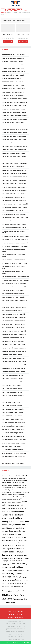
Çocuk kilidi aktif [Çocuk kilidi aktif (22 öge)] (8, 602)
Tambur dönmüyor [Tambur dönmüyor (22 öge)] (20, 599)
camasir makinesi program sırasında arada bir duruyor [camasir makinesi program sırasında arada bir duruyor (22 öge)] (13, 552)
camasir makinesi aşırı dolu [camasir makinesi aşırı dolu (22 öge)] (13, 512)
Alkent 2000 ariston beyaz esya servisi (8, 35)
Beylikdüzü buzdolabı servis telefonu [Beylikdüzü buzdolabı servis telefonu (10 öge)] (10, 499)
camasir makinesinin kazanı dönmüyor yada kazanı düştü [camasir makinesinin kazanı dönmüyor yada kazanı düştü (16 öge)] (15, 546)
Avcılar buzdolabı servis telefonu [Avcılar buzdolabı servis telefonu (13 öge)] (11, 483)
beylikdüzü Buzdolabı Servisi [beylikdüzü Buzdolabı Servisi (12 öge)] (19, 497)
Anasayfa (4, 12)
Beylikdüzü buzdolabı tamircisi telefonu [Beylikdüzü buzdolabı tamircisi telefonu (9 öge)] (14, 503)
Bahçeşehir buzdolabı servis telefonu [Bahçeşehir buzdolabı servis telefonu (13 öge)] (12, 492)
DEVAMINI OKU (8, 41)
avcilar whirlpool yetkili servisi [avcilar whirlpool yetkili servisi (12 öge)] (20, 480)
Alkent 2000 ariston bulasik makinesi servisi (23, 35)
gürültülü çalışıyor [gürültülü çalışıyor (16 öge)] (16, 584)
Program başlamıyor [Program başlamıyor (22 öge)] (10, 591)
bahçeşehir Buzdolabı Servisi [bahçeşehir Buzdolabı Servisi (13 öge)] (15, 490)
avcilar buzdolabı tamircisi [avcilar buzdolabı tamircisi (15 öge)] (14, 478)
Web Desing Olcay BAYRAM (16, 617)
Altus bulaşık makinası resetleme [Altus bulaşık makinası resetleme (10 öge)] (9, 476)
